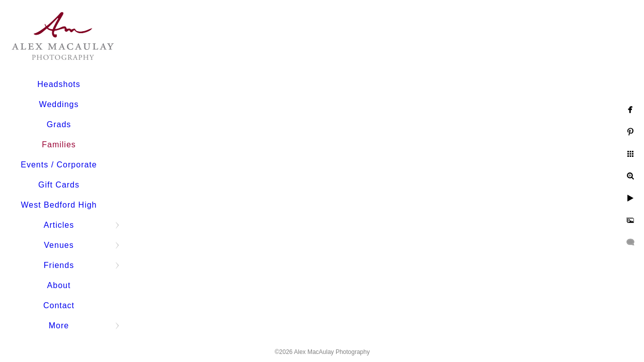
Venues (59, 245)
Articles (59, 225)
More (59, 326)
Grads (59, 124)
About (59, 285)
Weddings (59, 104)
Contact (59, 305)
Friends (59, 265)
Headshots (59, 84)
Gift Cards (59, 185)
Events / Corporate (59, 165)
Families (59, 145)
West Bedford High (59, 205)
